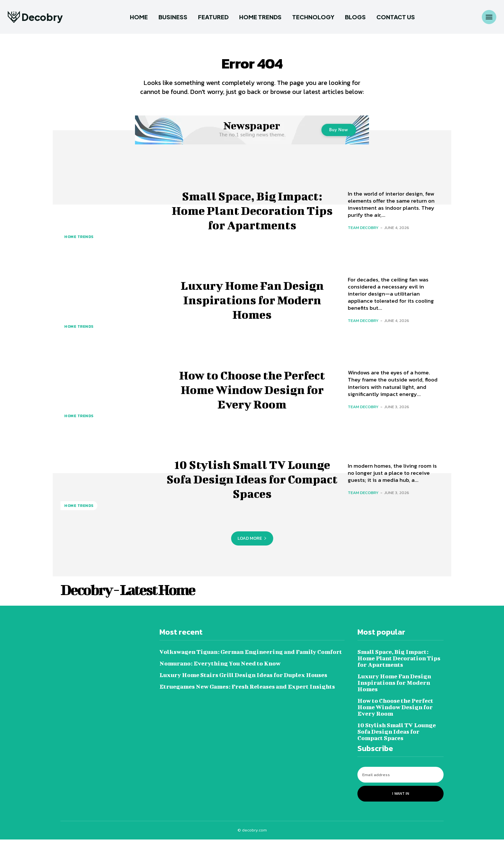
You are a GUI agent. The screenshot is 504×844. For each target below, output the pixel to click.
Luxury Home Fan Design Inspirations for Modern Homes (252, 304)
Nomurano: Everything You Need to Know (220, 668)
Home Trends (79, 242)
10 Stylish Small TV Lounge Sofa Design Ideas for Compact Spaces (252, 483)
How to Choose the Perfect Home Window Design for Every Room (252, 393)
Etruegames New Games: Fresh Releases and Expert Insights (247, 691)
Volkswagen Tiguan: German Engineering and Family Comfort (251, 657)
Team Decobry (363, 232)
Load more (252, 543)
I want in (401, 798)
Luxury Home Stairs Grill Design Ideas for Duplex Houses (243, 680)
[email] (401, 780)
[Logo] (35, 17)
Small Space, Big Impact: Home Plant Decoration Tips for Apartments (252, 214)
